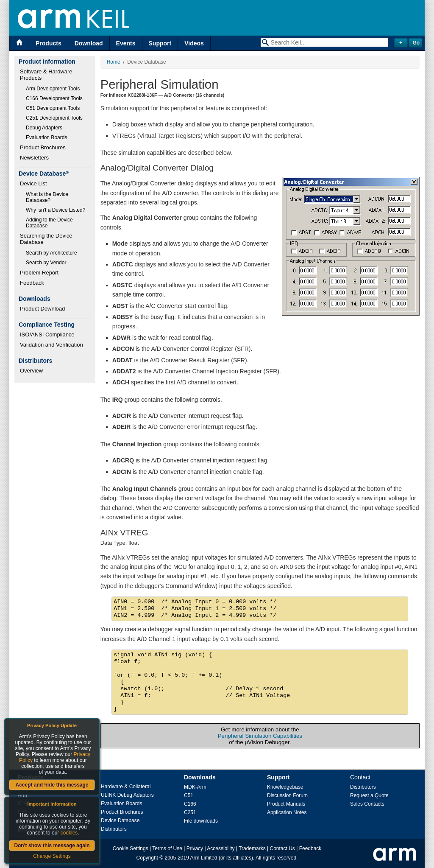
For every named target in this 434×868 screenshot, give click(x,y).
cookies (69, 833)
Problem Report (39, 273)
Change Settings (52, 856)
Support (160, 43)
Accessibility (221, 848)
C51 (189, 795)
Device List (33, 183)
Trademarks (252, 848)
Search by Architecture (51, 253)
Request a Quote (369, 795)
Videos (194, 43)
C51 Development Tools (53, 108)
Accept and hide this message (52, 785)
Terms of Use (167, 848)
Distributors (114, 829)
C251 (190, 812)
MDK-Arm (195, 787)
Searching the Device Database (47, 239)
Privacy (195, 848)
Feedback (32, 283)
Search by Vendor (46, 263)
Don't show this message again (52, 846)
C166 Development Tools (54, 98)
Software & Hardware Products (47, 75)
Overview (31, 371)
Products (49, 43)
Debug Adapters (44, 128)
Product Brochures (43, 147)
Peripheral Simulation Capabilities (260, 736)
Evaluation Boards (46, 137)
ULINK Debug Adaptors (127, 795)
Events (126, 43)
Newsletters (34, 158)
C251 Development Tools (54, 118)
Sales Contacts (367, 804)
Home (114, 62)
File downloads (201, 821)
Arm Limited (204, 858)
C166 (190, 804)
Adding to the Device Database (50, 223)
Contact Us (282, 848)
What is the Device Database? (48, 197)
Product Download (42, 309)
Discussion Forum (287, 795)
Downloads (200, 777)
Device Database (120, 820)
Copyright (147, 858)
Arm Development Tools (53, 89)
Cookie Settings (131, 848)
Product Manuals (286, 804)
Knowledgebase (285, 787)
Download (89, 43)
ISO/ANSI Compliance (47, 335)
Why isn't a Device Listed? (56, 210)
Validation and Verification (51, 345)
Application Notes (287, 812)
